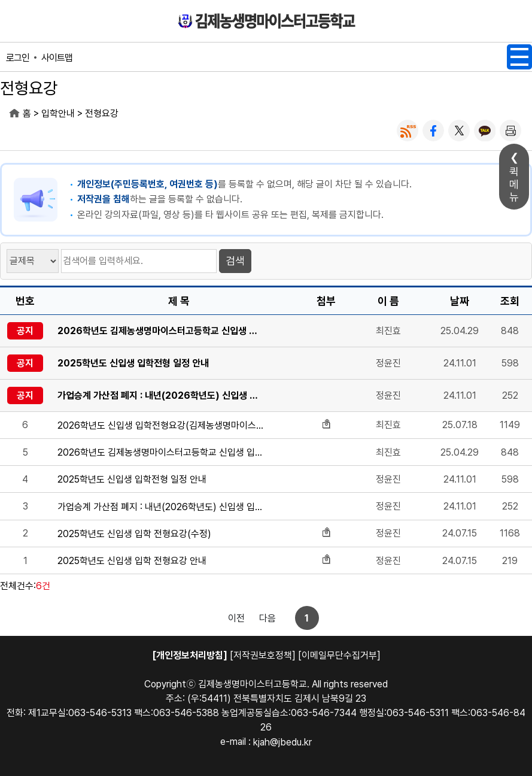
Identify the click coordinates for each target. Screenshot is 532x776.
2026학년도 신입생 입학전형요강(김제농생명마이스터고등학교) (160, 425)
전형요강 (102, 113)
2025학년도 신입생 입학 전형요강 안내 (132, 561)
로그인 (18, 58)
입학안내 (58, 113)
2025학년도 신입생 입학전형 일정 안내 (133, 363)
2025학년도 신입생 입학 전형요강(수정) (134, 534)
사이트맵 (57, 58)
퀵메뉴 (514, 184)
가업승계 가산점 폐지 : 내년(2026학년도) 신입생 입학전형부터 (160, 395)
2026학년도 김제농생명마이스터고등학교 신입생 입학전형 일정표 (160, 331)
